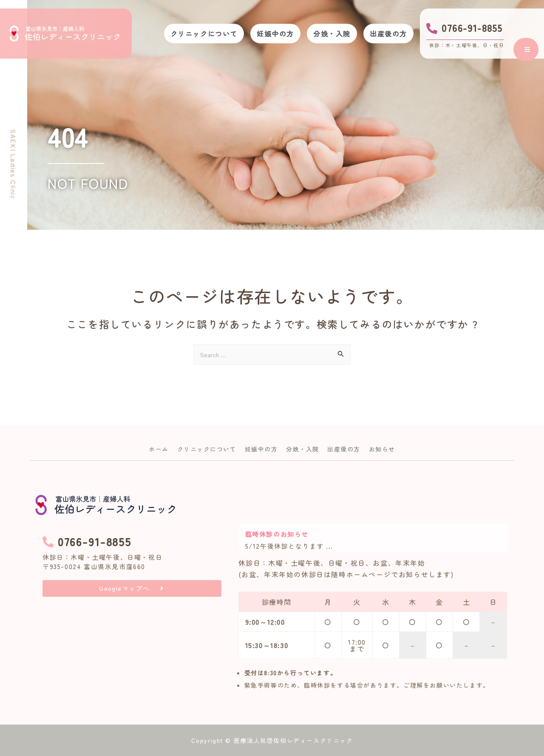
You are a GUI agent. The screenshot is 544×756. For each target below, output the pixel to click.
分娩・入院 (326, 34)
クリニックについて (189, 34)
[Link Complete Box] (373, 538)
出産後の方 (386, 34)
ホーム (147, 447)
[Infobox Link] (465, 34)
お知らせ (393, 447)
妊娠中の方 (265, 34)
